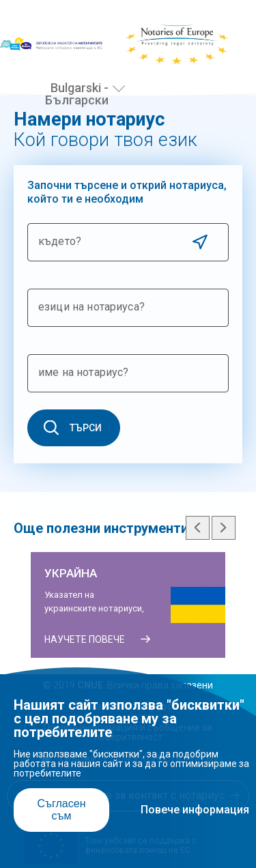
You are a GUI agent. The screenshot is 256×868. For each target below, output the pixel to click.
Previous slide (198, 528)
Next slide (224, 528)
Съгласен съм (61, 810)
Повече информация (195, 810)
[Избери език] (119, 89)
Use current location (200, 242)
